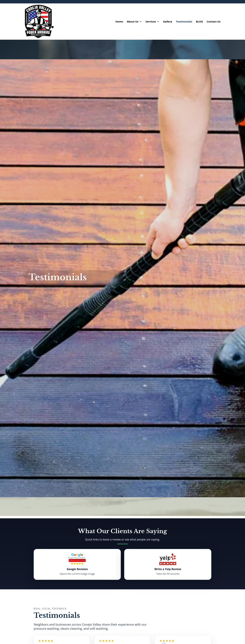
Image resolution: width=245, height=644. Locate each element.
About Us (133, 21)
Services (151, 21)
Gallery (168, 21)
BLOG (199, 21)
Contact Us (214, 21)
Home (119, 21)
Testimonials (184, 21)
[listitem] (77, 564)
